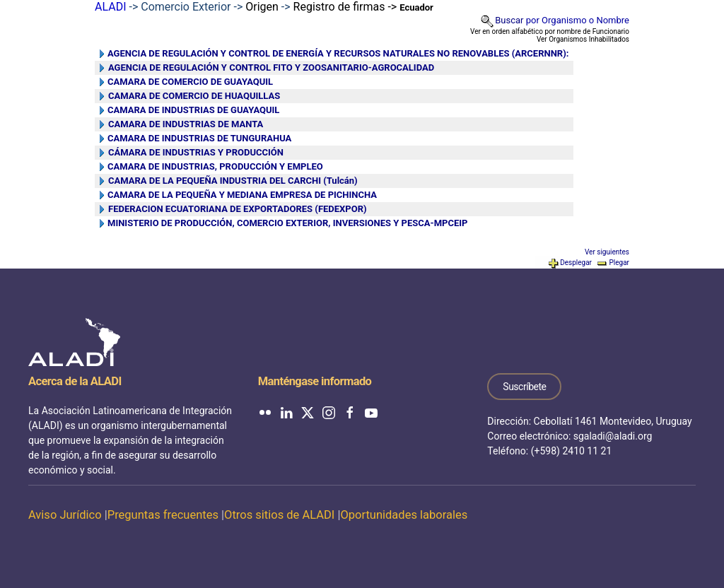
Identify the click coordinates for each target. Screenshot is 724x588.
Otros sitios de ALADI (279, 515)
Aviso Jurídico (65, 515)
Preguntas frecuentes (163, 515)
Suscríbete (524, 387)
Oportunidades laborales (404, 515)
